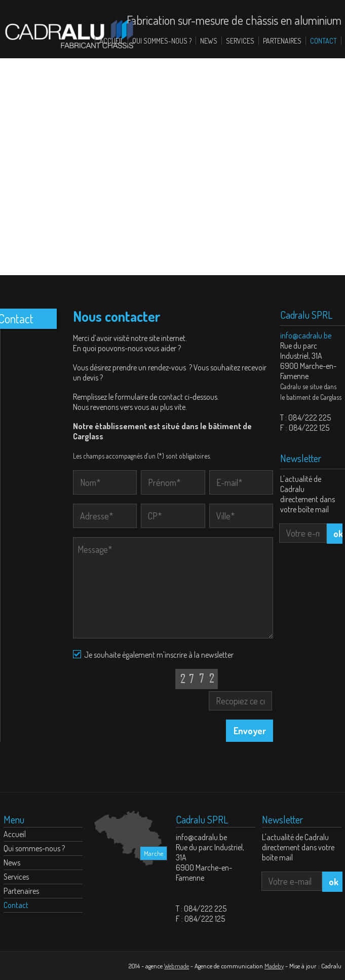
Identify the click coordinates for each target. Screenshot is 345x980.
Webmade (177, 966)
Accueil (111, 41)
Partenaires (282, 41)
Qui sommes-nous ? (162, 41)
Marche (154, 853)
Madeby (274, 966)
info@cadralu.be (306, 335)
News (209, 41)
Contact (323, 41)
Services (240, 41)
